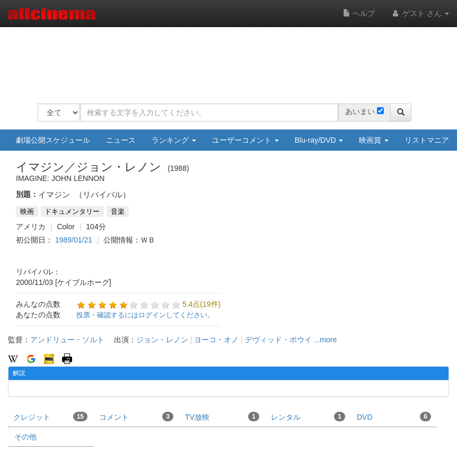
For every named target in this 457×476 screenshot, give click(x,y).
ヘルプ (359, 13)
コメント (136, 417)
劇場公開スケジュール (53, 140)
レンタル (308, 417)
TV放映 (222, 417)
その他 (25, 437)
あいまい (360, 111)
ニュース (121, 140)
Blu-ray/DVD (319, 140)
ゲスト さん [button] (420, 13)
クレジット (50, 417)
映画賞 (374, 140)
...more (326, 340)
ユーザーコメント (245, 140)
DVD (394, 417)
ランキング (174, 140)
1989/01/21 (74, 240)
